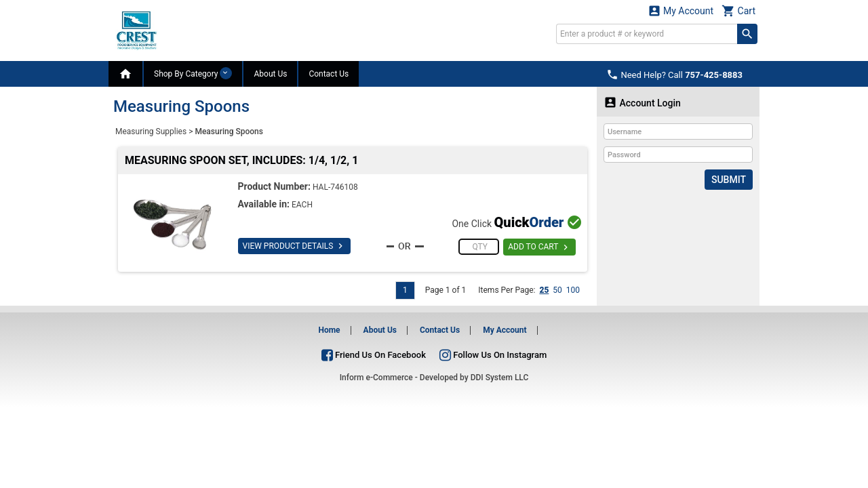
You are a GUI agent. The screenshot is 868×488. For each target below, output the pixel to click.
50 (557, 290)
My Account (681, 11)
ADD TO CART (539, 247)
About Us (270, 74)
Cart (738, 11)
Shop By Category (193, 73)
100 (573, 290)
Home (329, 330)
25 (544, 290)
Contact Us (329, 74)
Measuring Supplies (151, 131)
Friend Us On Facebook (374, 355)
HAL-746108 (335, 187)
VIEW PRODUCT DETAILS (295, 246)
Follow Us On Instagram (493, 355)
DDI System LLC (500, 378)
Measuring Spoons (229, 131)
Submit (729, 180)
